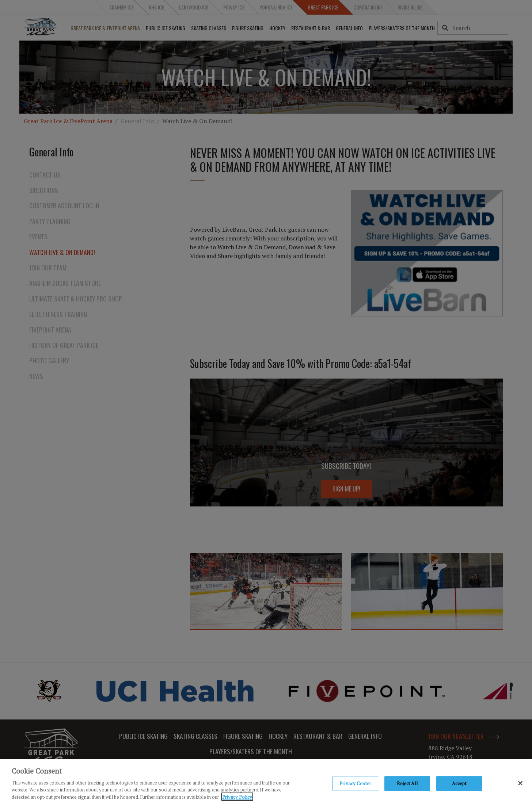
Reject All (407, 785)
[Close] (520, 785)
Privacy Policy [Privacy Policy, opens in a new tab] (237, 798)
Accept (459, 785)
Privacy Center (355, 785)
